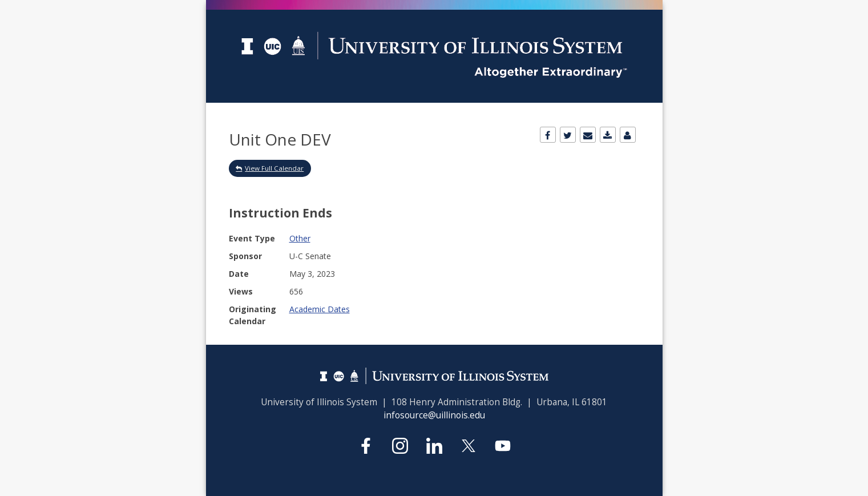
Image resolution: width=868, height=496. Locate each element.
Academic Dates (320, 309)
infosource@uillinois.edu (434, 415)
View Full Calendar (274, 168)
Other (300, 238)
